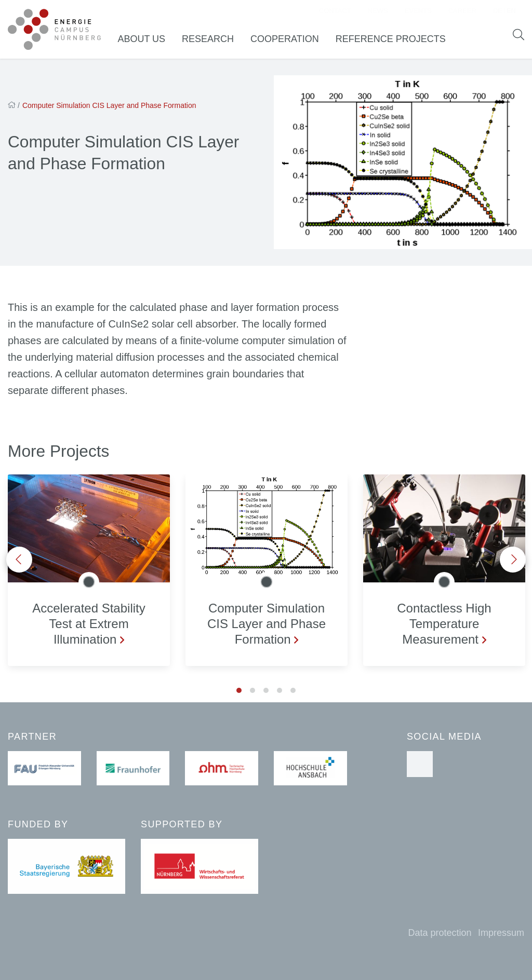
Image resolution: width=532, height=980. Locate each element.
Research (216, 41)
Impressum (501, 933)
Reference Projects (398, 41)
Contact (335, 13)
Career (462, 13)
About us (150, 41)
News (378, 13)
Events (418, 13)
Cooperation (292, 41)
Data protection (440, 933)
